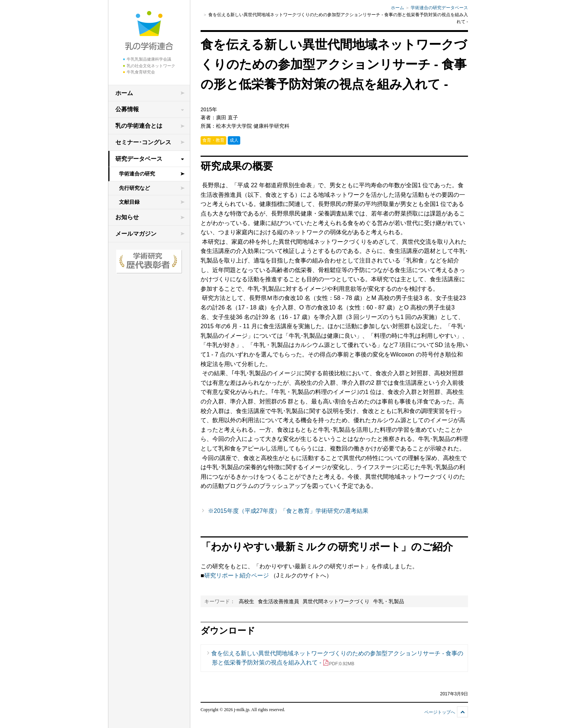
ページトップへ (440, 712)
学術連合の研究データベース (439, 8)
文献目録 (129, 202)
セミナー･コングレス (143, 142)
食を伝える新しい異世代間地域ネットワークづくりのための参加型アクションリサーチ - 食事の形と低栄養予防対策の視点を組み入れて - (337, 658)
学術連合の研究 (137, 174)
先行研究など (134, 188)
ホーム (124, 93)
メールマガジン (136, 234)
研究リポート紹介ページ (237, 575)
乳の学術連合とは (139, 126)
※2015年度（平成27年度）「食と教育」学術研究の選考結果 (288, 511)
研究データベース (139, 159)
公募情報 (127, 109)
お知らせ (127, 217)
